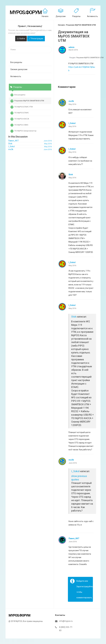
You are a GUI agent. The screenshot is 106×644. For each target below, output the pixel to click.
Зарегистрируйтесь (85, 587)
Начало (45, 16)
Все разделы (16, 62)
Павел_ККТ (74, 538)
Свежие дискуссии (19, 69)
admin (71, 47)
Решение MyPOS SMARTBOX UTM (27, 101)
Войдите (80, 581)
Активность (92, 16)
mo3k (71, 101)
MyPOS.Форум (26, 12)
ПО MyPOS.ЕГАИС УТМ (22, 107)
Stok (71, 175)
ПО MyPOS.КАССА (20, 119)
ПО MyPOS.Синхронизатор (23, 131)
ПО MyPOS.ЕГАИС (20, 113)
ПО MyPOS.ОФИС (19, 125)
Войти (22, 39)
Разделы (76, 16)
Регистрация (37, 39)
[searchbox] (30, 50)
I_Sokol (72, 123)
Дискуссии (61, 16)
